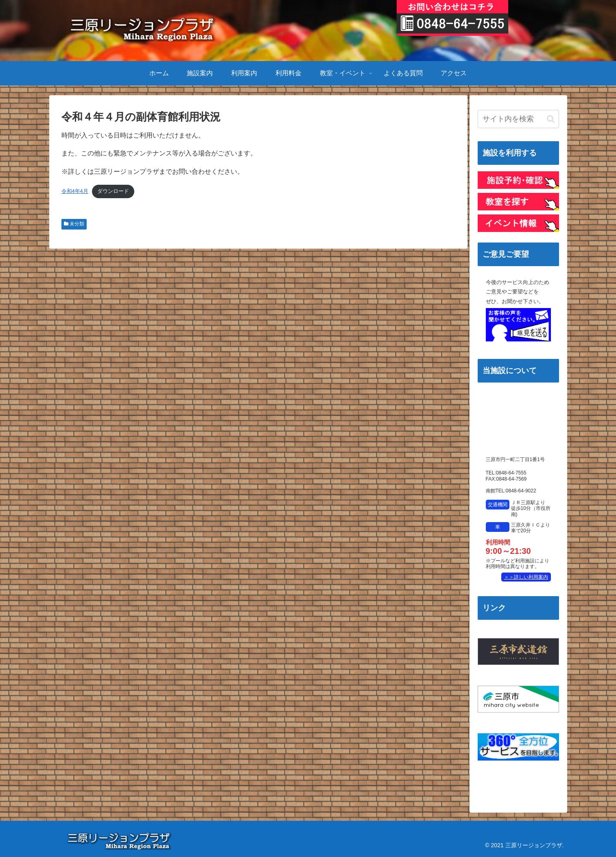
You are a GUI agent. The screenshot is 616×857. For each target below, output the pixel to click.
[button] (551, 119)
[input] (518, 119)
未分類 (74, 224)
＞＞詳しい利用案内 (526, 577)
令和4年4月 (75, 191)
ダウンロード (113, 191)
